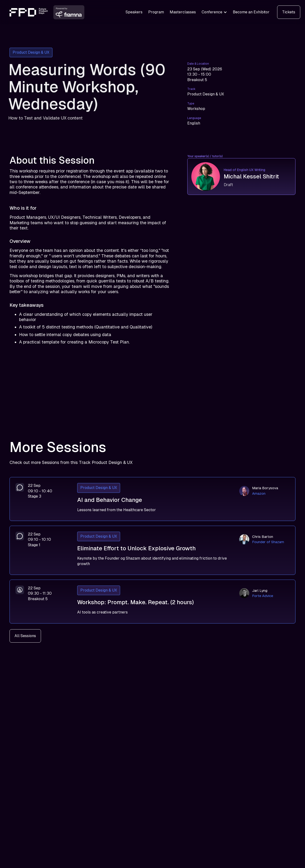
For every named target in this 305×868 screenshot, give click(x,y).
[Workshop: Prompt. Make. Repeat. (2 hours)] (152, 602)
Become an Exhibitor (251, 12)
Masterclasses (183, 12)
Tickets (289, 12)
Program (156, 12)
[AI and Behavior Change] (152, 499)
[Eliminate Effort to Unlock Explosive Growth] (152, 550)
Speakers (134, 12)
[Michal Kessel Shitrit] (241, 177)
